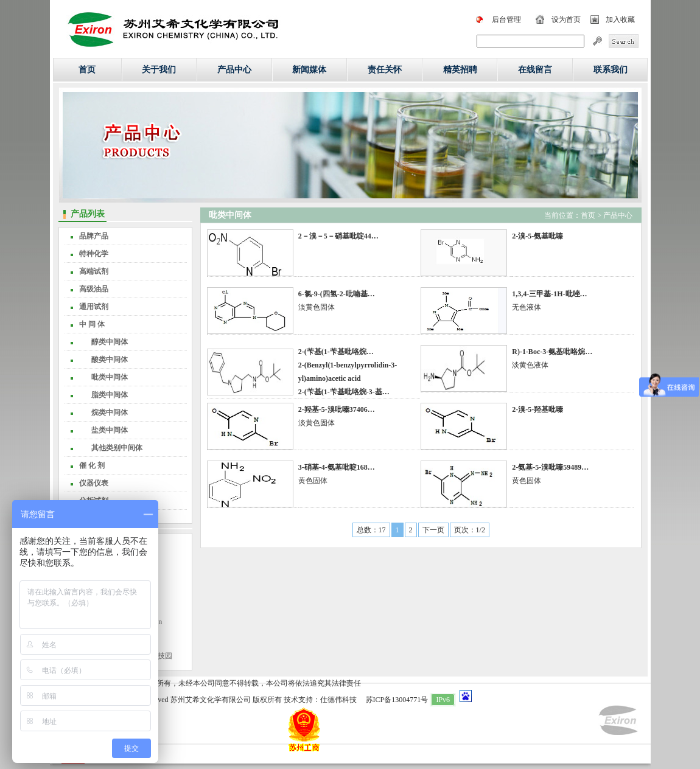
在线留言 (535, 70)
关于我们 (159, 70)
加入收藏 (620, 19)
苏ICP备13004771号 (397, 700)
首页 (87, 70)
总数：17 (371, 530)
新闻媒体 (309, 70)
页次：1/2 (470, 530)
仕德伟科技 (338, 700)
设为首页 (566, 19)
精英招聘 (460, 70)
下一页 (433, 530)
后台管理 (506, 19)
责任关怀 (385, 70)
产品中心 (234, 70)
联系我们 (611, 70)
